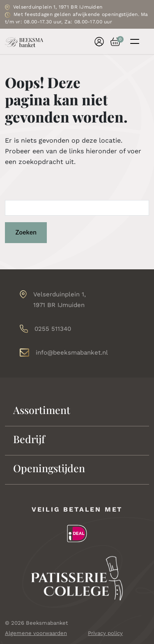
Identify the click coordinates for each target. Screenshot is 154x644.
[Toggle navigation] (135, 41)
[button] (112, 42)
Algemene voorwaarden (36, 633)
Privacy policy (105, 633)
